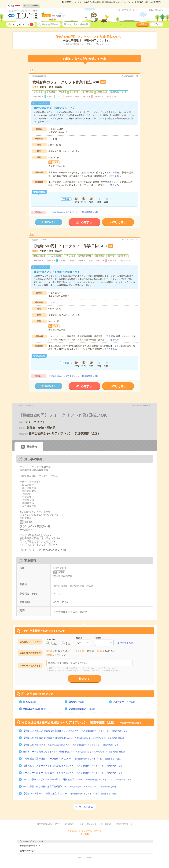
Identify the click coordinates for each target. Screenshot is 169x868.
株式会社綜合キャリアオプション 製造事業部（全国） (75, 212)
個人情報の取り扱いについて (48, 824)
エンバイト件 (31, 6)
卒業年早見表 (126, 643)
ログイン (157, 24)
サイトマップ (140, 10)
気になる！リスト (23, 24)
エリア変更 (57, 16)
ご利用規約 (69, 824)
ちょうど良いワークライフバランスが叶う (24, 11)
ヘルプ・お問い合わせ (124, 10)
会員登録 (143, 24)
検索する (84, 679)
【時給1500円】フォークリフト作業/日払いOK (70, 246)
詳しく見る (119, 222)
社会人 (55, 643)
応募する (86, 222)
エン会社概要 (106, 824)
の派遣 (30, 702)
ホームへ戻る (86, 807)
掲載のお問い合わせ (156, 10)
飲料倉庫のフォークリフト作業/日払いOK (66, 82)
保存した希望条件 (50, 24)
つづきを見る (115, 176)
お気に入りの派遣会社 (78, 24)
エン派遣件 (14, 6)
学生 (68, 643)
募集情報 (32, 447)
